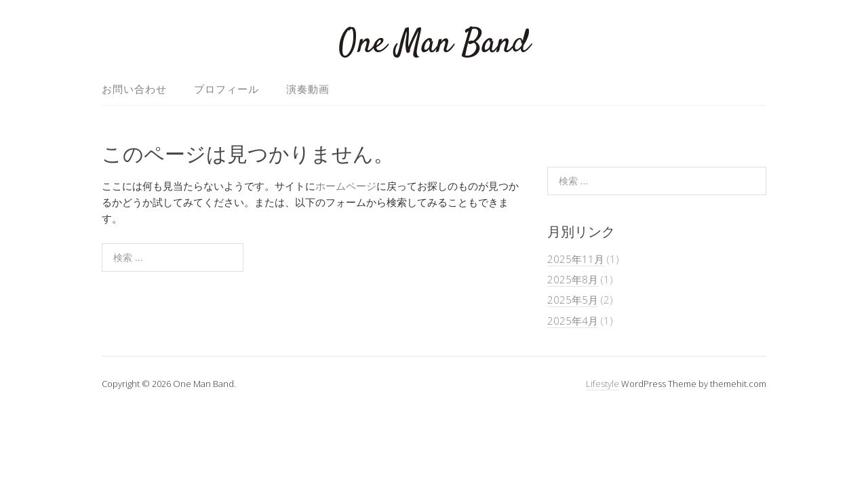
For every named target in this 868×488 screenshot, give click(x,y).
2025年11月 (576, 259)
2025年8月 (573, 279)
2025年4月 (573, 321)
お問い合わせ (134, 89)
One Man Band (434, 44)
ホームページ (346, 186)
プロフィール (226, 89)
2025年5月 (573, 300)
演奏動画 (308, 89)
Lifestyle (603, 384)
